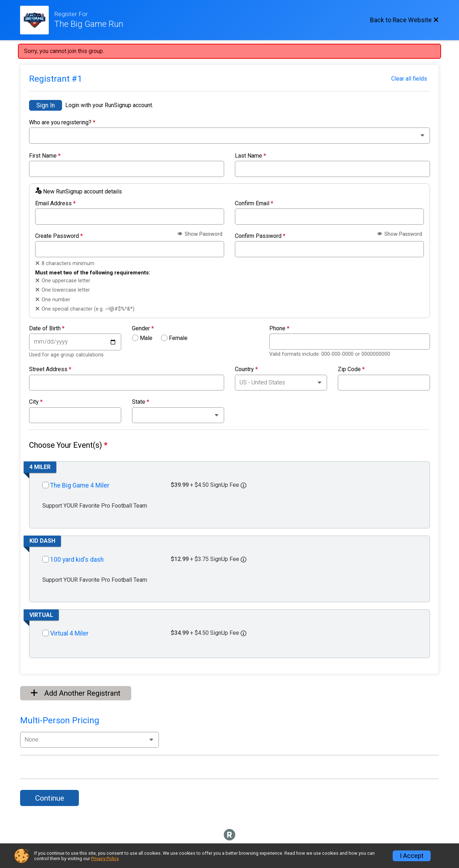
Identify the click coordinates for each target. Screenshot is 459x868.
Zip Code (351, 369)
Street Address (50, 369)
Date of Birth (47, 329)
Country (246, 369)
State (141, 402)
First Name (45, 156)
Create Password (59, 236)
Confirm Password (260, 236)
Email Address (55, 203)
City (36, 402)
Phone (279, 329)
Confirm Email (254, 203)
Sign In (46, 105)
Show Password (200, 234)
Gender (143, 329)
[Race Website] (37, 20)
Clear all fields (409, 79)
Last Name (250, 156)
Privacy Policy (105, 859)
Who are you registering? (62, 123)
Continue (50, 798)
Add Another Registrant (76, 693)
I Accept (412, 856)
